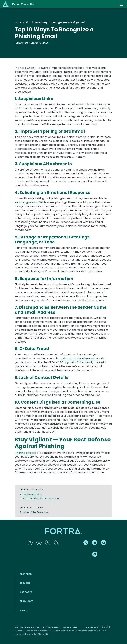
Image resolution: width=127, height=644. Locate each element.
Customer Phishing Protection (39, 498)
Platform (26, 574)
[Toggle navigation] (122, 4)
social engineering (26, 202)
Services (25, 583)
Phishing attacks (25, 453)
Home (18, 22)
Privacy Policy (51, 627)
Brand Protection (31, 495)
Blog (28, 22)
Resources (27, 601)
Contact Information (27, 627)
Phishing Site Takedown (35, 512)
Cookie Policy (71, 627)
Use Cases (26, 592)
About (24, 610)
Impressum (92, 627)
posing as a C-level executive (79, 358)
